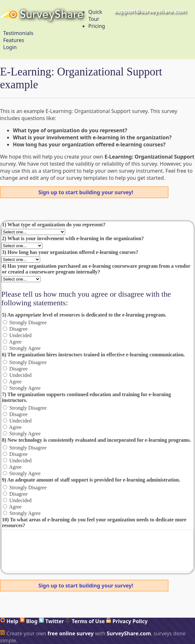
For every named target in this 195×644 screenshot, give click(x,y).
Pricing (97, 26)
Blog (29, 621)
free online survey (71, 633)
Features (14, 40)
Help (9, 621)
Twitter (51, 621)
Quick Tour (95, 15)
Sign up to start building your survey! (86, 192)
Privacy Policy (127, 621)
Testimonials (18, 33)
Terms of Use (85, 621)
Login (10, 47)
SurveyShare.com (129, 633)
